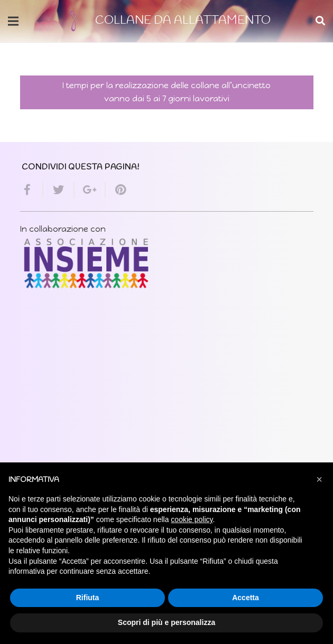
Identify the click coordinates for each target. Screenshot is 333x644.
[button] (319, 479)
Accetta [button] (246, 598)
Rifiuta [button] (88, 598)
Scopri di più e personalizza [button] (166, 622)
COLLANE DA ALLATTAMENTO (183, 21)
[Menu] (13, 21)
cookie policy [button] (192, 519)
